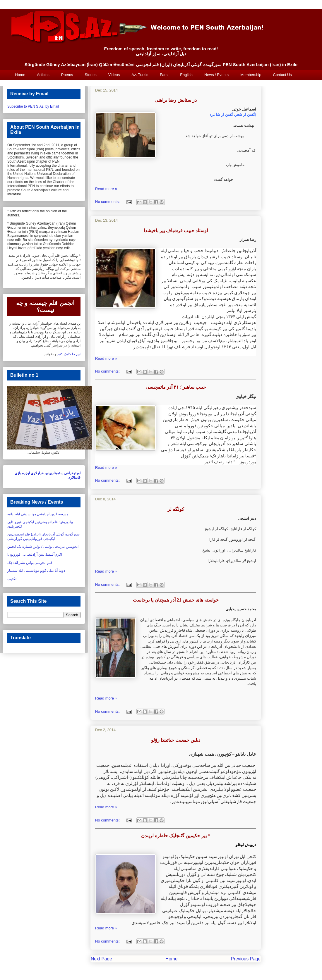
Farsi (164, 75)
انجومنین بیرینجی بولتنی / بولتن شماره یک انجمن (43, 547)
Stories (90, 75)
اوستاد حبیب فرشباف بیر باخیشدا (176, 231)
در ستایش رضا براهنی (176, 100)
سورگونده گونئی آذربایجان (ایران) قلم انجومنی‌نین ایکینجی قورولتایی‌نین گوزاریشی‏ (43, 536)
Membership (251, 75)
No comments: (108, 202)
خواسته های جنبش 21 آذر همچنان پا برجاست (176, 600)
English (186, 75)
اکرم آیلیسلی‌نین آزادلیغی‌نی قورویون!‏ (35, 554)
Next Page (101, 959)
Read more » (106, 189)
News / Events (216, 75)
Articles (43, 75)
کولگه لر (176, 509)
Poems (67, 75)
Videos (114, 75)
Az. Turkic (140, 75)
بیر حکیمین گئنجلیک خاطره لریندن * (176, 836)
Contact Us (282, 75)
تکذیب (12, 579)
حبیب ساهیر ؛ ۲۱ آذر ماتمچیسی (176, 387)
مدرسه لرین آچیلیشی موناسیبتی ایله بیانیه (38, 514)
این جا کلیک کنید (69, 354)
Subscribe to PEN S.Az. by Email (33, 106)
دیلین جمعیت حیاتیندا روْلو (176, 740)
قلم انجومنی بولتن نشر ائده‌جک (30, 563)
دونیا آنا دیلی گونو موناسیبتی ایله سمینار (36, 571)
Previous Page (246, 959)
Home (20, 75)
